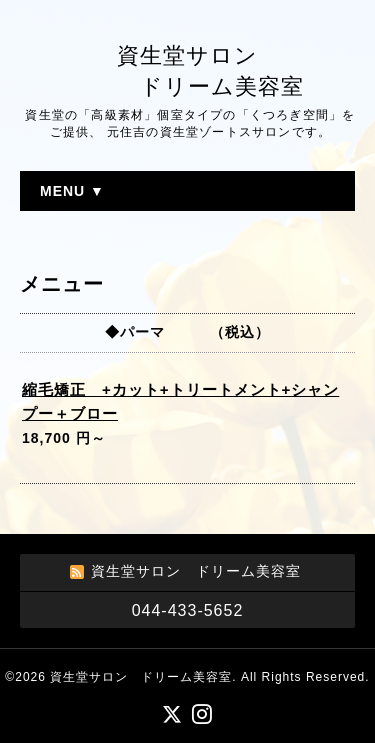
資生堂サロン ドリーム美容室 (141, 677)
